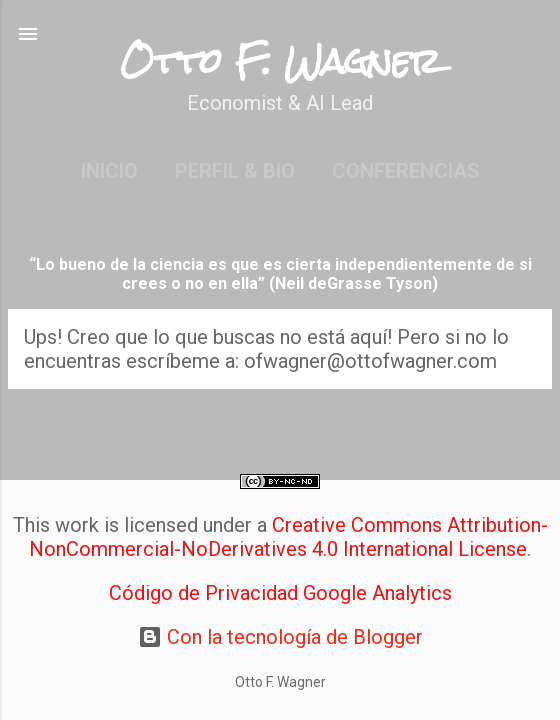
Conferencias (406, 171)
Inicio (109, 171)
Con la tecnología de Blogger (280, 637)
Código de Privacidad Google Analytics (280, 593)
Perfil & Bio (235, 171)
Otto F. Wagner (280, 62)
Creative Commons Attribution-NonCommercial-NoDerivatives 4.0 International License (288, 537)
